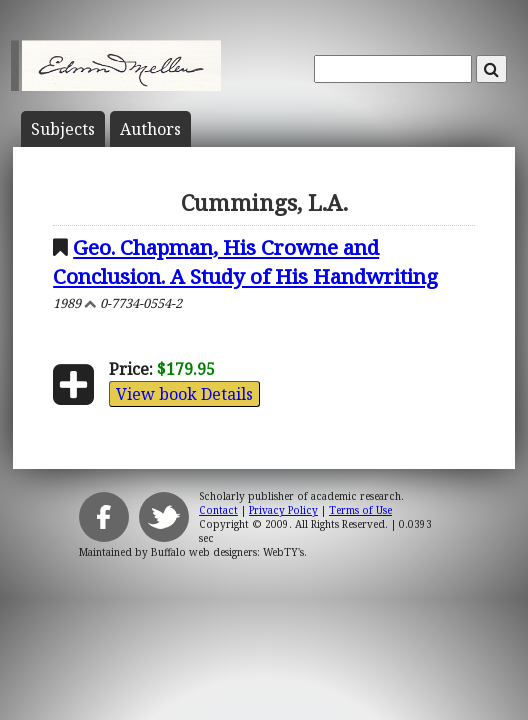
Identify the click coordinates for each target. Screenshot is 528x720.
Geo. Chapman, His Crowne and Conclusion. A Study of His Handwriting (245, 261)
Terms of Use (360, 510)
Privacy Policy (283, 510)
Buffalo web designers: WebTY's (227, 552)
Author (150, 129)
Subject (63, 129)
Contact (218, 510)
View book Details (184, 394)
